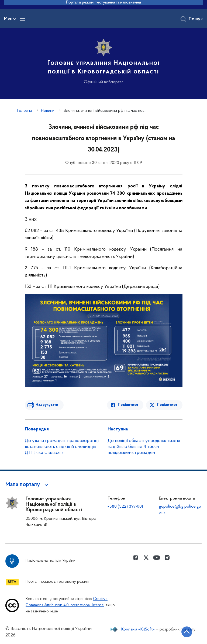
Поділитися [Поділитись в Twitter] (167, 405)
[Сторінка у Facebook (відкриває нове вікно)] (136, 558)
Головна (25, 111)
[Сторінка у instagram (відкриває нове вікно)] (167, 558)
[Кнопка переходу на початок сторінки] (187, 632)
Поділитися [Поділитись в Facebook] (128, 405)
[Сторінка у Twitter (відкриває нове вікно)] (146, 558)
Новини (48, 111)
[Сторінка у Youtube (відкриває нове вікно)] (157, 558)
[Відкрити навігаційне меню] (22, 19)
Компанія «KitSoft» (138, 629)
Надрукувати (47, 405)
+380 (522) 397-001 (125, 507)
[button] (28, 485)
